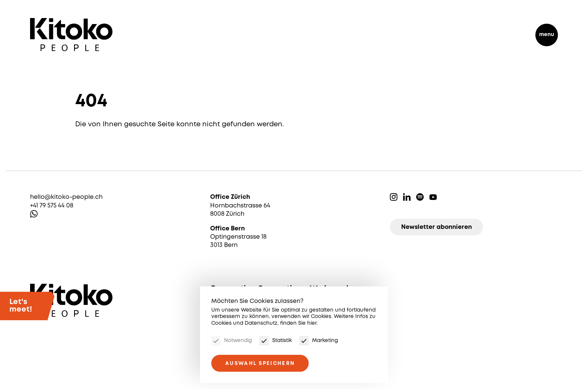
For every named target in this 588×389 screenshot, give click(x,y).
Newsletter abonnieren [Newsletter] (436, 227)
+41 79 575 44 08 (52, 206)
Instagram (394, 197)
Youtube (433, 197)
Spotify (420, 197)
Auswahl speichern (260, 363)
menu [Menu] (547, 35)
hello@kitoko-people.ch (66, 197)
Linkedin (407, 197)
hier (312, 323)
